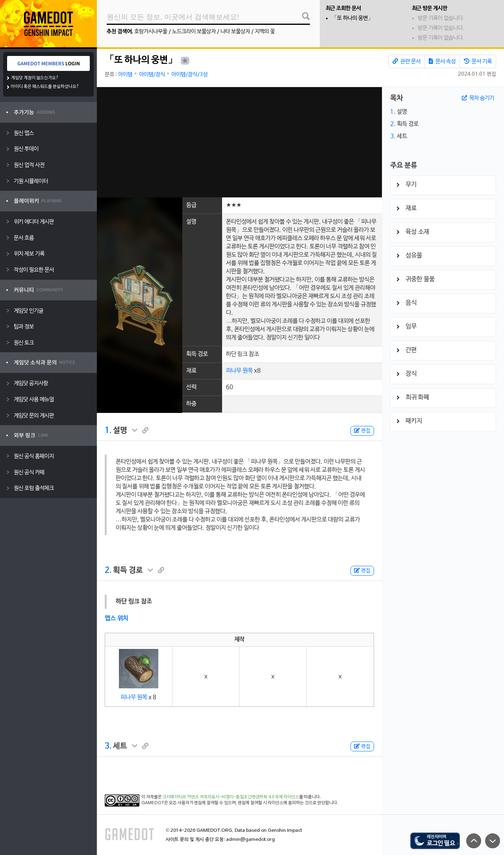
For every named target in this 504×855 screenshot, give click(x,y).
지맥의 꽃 (265, 32)
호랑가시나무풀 (151, 32)
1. (108, 431)
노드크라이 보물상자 (194, 32)
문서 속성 (442, 61)
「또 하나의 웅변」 (352, 18)
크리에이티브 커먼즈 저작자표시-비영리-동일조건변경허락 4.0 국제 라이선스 (231, 797)
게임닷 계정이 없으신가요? (35, 78)
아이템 (125, 75)
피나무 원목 (239, 371)
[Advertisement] (239, 142)
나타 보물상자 (235, 32)
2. (108, 571)
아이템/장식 (152, 75)
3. (108, 746)
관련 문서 (407, 61)
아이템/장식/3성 (189, 75)
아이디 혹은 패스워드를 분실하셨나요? (45, 87)
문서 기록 (478, 61)
